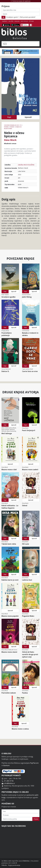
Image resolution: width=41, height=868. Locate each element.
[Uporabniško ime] (20, 10)
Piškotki (4, 865)
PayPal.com (34, 763)
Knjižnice (5, 21)
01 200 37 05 (9, 781)
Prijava (36, 819)
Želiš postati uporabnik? (28, 17)
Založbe (11, 21)
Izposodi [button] (28, 117)
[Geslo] (20, 14)
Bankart (6, 765)
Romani (6, 127)
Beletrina (26, 861)
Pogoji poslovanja (14, 865)
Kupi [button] (9, 117)
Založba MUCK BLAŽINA (26, 165)
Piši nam (31, 21)
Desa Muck (10, 140)
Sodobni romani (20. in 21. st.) (13, 125)
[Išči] (20, 44)
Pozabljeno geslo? (12, 17)
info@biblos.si (9, 783)
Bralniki (17, 21)
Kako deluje (24, 21)
